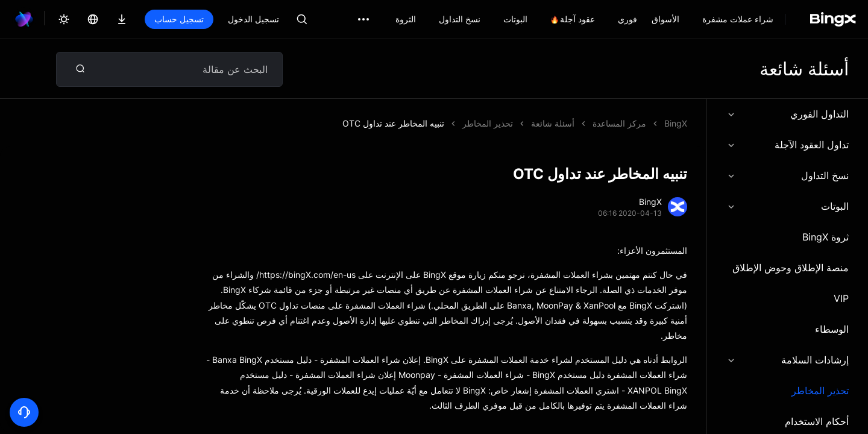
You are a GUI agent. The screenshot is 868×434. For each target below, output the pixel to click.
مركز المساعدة (619, 123)
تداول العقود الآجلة (788, 145)
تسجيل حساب (179, 19)
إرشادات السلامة (788, 360)
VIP (841, 298)
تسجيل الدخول (253, 19)
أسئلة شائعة (553, 123)
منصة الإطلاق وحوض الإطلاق (791, 268)
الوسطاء (832, 329)
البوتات (788, 206)
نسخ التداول (788, 175)
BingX (676, 123)
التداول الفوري (788, 114)
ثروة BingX (826, 237)
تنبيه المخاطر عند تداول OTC (393, 123)
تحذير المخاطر (820, 391)
